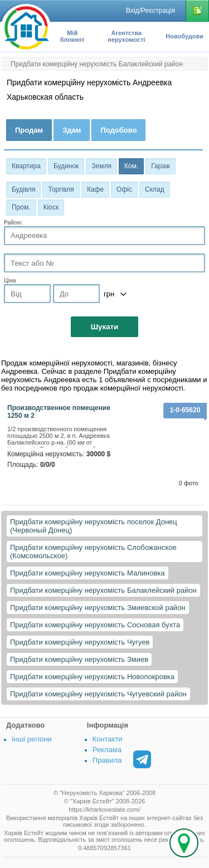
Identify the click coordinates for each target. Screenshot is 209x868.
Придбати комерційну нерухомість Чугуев (80, 642)
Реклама (107, 750)
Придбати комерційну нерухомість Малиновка (88, 573)
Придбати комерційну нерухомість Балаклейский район (103, 590)
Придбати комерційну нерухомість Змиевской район (98, 608)
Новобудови (184, 36)
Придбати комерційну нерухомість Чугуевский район (98, 694)
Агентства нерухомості (126, 36)
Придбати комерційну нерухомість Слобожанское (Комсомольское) (93, 552)
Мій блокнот (72, 36)
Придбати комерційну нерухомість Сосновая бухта (95, 625)
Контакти (108, 739)
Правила (107, 760)
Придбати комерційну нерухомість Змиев (79, 659)
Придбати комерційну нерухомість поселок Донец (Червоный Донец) (94, 526)
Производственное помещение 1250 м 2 (59, 412)
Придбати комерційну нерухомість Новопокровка (92, 677)
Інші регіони (31, 739)
